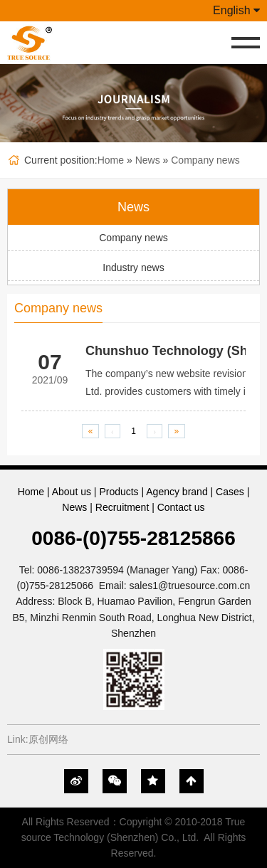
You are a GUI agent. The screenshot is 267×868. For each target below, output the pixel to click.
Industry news (133, 268)
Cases (230, 492)
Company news (205, 160)
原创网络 (48, 739)
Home (111, 160)
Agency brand (177, 492)
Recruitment (122, 507)
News (148, 160)
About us (72, 492)
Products (119, 492)
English (236, 10)
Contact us (181, 507)
